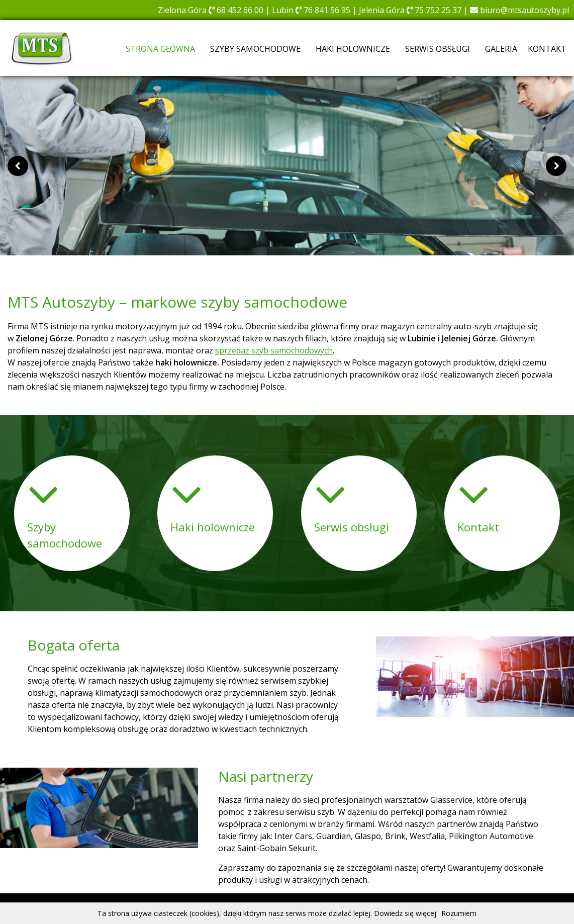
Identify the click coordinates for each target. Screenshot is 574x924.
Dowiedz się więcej (405, 913)
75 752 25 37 (434, 10)
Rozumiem (459, 913)
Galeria (501, 49)
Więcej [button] (182, 544)
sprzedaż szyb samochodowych (274, 350)
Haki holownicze (353, 49)
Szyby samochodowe (255, 49)
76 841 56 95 (323, 10)
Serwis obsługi (438, 49)
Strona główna (160, 49)
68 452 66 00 (236, 10)
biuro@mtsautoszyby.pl (519, 10)
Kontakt (547, 49)
